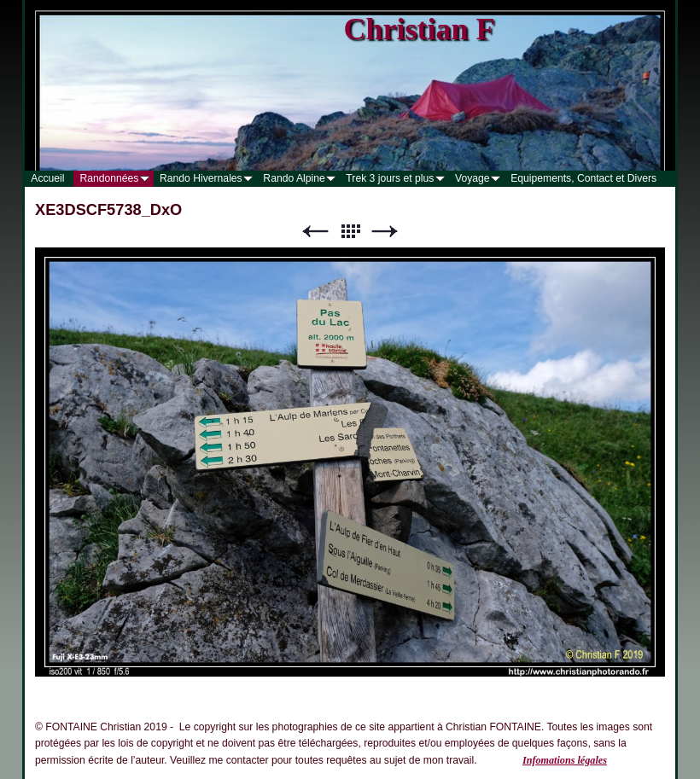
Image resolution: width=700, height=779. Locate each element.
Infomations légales (565, 760)
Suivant (385, 232)
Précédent (315, 232)
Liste (350, 232)
